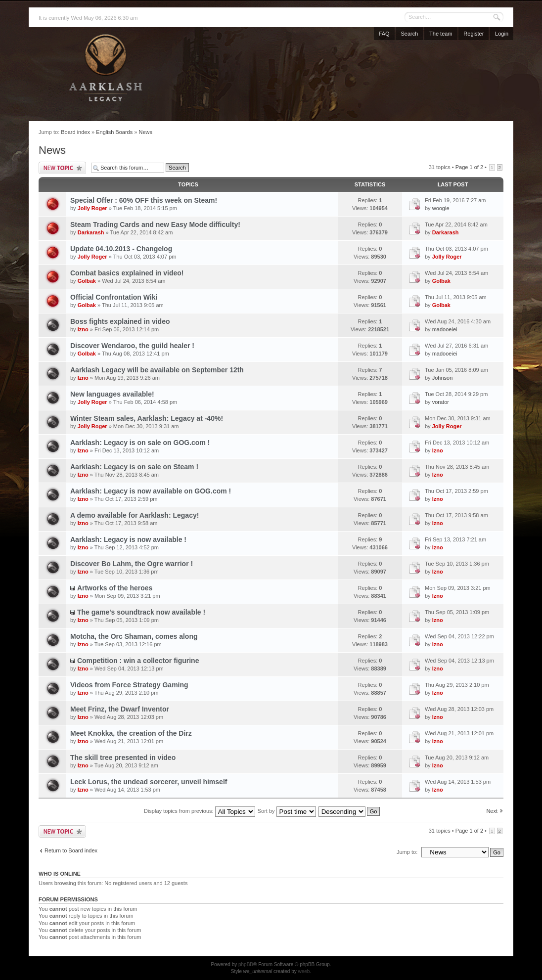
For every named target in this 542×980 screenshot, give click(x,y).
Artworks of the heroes (115, 588)
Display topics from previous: (200, 811)
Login (502, 34)
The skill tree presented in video (123, 757)
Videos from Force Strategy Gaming (129, 685)
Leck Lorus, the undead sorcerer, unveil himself (149, 782)
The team (441, 34)
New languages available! (112, 394)
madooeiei (445, 329)
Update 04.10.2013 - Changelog (121, 249)
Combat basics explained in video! (127, 273)
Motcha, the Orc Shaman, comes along (134, 636)
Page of (469, 167)
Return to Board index (71, 850)
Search (409, 34)
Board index (75, 132)
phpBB (246, 964)
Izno (83, 329)
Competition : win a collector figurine (138, 661)
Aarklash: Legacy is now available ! (128, 539)
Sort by (287, 811)
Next (492, 811)
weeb (304, 971)
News (145, 132)
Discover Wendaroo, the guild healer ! (132, 346)
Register (474, 34)
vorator (441, 402)
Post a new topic (62, 168)
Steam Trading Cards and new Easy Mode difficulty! (155, 224)
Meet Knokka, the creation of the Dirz (131, 733)
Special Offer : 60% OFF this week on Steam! (144, 200)
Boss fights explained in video (120, 321)
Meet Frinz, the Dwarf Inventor (120, 709)
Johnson (443, 378)
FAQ (384, 34)
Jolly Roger (92, 208)
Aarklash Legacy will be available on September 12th (157, 370)
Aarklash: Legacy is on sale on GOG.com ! (140, 443)
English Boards (114, 132)
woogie (441, 208)
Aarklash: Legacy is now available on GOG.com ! (151, 491)
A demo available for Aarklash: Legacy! (135, 515)
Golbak (87, 281)
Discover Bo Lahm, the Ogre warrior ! (132, 564)
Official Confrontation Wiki (114, 297)
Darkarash (91, 232)
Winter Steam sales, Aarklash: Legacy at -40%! (147, 418)
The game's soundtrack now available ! (141, 612)
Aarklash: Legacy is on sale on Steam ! (134, 467)
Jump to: (407, 852)
